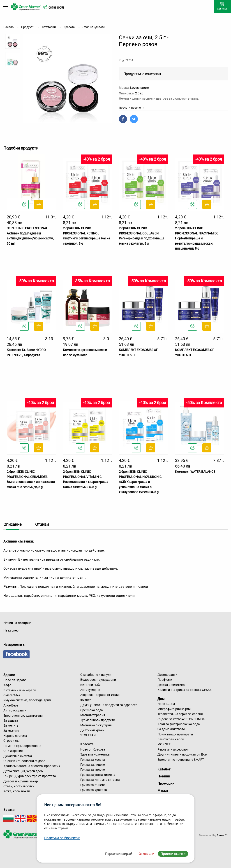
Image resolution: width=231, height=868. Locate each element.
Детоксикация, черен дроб (23, 771)
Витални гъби (90, 685)
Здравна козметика (95, 754)
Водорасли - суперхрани (98, 680)
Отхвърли (146, 854)
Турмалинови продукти (98, 720)
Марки (163, 791)
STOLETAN (88, 735)
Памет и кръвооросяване (22, 746)
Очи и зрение (13, 751)
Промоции (166, 784)
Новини (164, 776)
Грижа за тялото (93, 770)
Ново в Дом (166, 704)
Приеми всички (173, 854)
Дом (161, 699)
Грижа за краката (94, 790)
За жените (11, 725)
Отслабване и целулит (97, 675)
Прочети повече (132, 108)
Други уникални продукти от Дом (182, 754)
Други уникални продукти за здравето (109, 705)
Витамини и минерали (20, 690)
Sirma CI (222, 835)
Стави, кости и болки (19, 786)
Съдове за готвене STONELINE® (181, 719)
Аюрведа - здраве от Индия (100, 695)
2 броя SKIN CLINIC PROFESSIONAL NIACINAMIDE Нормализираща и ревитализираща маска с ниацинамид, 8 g (197, 238)
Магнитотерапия (93, 715)
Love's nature (139, 88)
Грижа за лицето (93, 765)
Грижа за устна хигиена (98, 775)
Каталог (164, 769)
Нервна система (15, 736)
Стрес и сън (12, 741)
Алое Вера (11, 705)
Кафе (7, 685)
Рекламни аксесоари (173, 749)
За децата (11, 721)
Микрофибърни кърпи (174, 709)
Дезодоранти (167, 675)
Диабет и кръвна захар (21, 781)
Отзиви (42, 524)
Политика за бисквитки (62, 838)
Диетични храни (92, 730)
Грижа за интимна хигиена (100, 780)
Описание (13, 524)
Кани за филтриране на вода (179, 724)
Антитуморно (90, 690)
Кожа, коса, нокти (17, 791)
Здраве (9, 675)
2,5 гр (139, 93)
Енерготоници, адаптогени (23, 716)
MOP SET (164, 744)
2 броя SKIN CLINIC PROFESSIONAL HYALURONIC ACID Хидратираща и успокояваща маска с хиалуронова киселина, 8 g (140, 482)
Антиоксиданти (15, 710)
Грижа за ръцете (92, 785)
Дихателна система (18, 756)
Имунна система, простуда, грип (27, 700)
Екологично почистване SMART (181, 760)
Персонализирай (119, 854)
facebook (16, 654)
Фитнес (86, 700)
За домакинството (171, 729)
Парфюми (165, 680)
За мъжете (11, 731)
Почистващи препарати (175, 734)
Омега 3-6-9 (12, 695)
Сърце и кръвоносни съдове (24, 761)
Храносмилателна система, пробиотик (32, 766)
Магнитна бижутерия (96, 725)
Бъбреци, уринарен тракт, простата (30, 776)
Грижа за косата (93, 760)
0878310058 (56, 8)
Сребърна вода (92, 710)
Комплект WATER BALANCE (195, 472)
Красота (87, 744)
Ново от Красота (93, 749)
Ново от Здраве (15, 680)
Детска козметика (171, 685)
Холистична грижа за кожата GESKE (185, 690)
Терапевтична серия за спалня (180, 714)
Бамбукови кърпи (171, 739)
